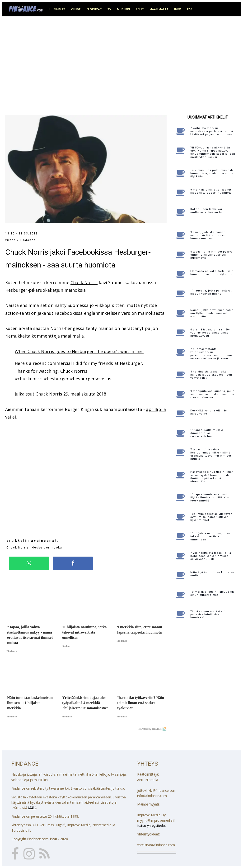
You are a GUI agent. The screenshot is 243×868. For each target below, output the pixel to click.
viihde (76, 9)
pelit (140, 9)
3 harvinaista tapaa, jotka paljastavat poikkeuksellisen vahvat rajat (211, 375)
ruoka (57, 548)
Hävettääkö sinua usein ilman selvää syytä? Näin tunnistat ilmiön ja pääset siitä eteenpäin (212, 477)
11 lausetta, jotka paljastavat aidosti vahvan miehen (211, 292)
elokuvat (94, 9)
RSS (190, 9)
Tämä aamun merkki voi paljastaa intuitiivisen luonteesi (208, 614)
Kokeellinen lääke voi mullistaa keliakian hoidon (210, 211)
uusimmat (57, 9)
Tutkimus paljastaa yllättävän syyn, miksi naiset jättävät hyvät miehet (211, 517)
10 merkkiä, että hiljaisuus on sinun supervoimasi (212, 593)
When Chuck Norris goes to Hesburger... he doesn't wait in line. (79, 351)
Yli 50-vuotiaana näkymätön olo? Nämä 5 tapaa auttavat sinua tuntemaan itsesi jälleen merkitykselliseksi (213, 152)
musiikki (124, 9)
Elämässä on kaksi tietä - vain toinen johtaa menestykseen (212, 273)
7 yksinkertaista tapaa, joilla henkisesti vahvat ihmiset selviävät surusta (211, 556)
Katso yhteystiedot (152, 826)
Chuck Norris (84, 282)
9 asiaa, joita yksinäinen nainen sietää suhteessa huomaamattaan (208, 235)
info (178, 9)
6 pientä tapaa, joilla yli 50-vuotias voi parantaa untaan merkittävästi (210, 333)
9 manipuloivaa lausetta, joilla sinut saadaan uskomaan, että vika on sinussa (212, 394)
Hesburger (41, 548)
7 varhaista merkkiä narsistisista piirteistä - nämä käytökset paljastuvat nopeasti (212, 131)
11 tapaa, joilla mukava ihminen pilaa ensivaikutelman (207, 433)
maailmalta (159, 9)
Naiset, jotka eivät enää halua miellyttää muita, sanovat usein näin (212, 313)
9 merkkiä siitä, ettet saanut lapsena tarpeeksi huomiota (211, 191)
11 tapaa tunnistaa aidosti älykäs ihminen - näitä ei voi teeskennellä (211, 498)
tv (109, 9)
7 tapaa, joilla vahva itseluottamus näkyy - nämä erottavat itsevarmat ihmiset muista (211, 454)
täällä (32, 808)
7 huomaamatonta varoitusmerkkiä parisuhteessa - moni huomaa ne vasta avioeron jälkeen (212, 354)
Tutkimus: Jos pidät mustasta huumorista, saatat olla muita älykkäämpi (212, 173)
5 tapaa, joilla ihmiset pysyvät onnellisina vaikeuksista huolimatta (212, 255)
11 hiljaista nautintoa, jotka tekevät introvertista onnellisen (210, 537)
